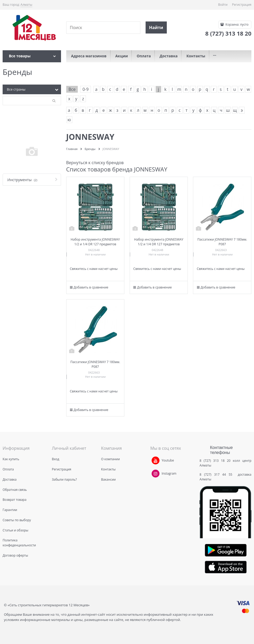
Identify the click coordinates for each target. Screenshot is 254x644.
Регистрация (242, 5)
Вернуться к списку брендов (95, 163)
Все (72, 89)
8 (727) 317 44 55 (217, 474)
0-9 (85, 89)
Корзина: (237, 24)
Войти (223, 5)
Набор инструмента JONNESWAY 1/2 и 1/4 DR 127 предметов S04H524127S (95, 244)
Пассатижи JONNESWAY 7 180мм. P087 (222, 242)
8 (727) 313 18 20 (215, 461)
